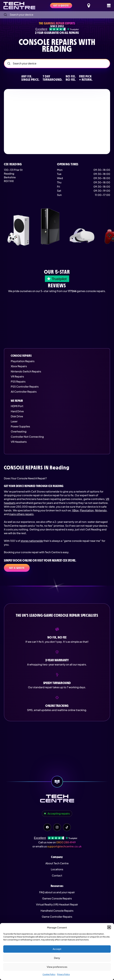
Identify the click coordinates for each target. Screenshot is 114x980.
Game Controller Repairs (57, 917)
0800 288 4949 (66, 842)
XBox (75, 510)
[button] (109, 927)
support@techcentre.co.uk (64, 846)
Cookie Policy (49, 974)
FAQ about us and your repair (57, 892)
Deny (57, 958)
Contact (57, 875)
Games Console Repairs (57, 898)
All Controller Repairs (24, 392)
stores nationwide (32, 541)
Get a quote (17, 568)
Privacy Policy (64, 974)
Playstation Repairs (23, 361)
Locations (57, 869)
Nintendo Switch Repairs (26, 371)
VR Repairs (17, 376)
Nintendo (101, 510)
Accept (57, 949)
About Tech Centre (57, 863)
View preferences (57, 967)
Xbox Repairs (19, 366)
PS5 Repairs (18, 381)
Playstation (87, 510)
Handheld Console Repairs (57, 911)
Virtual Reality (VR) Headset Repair (57, 904)
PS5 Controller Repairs (25, 387)
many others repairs (21, 514)
